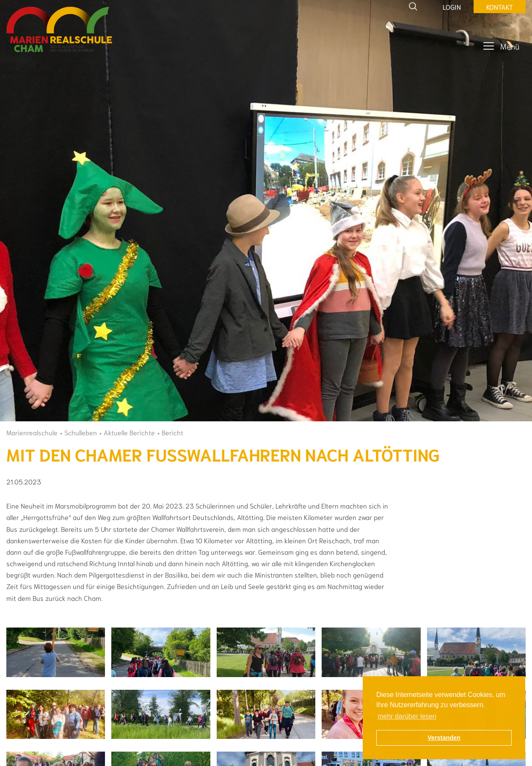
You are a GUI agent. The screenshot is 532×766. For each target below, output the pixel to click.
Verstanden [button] (444, 738)
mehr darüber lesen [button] (407, 716)
